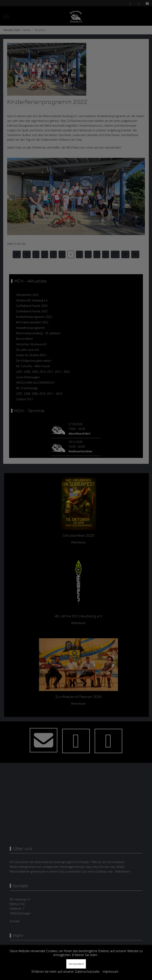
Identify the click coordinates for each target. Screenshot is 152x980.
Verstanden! (76, 964)
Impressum (110, 972)
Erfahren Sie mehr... (85, 955)
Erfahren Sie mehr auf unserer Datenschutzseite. (66, 972)
